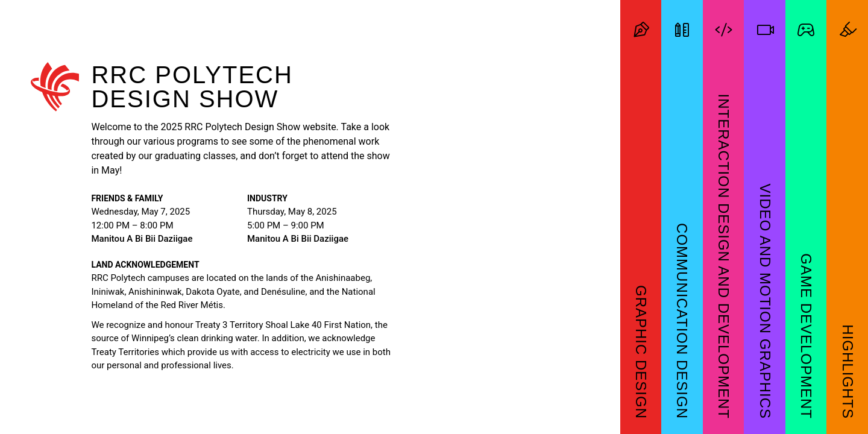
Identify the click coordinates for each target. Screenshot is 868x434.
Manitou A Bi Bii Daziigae (142, 239)
